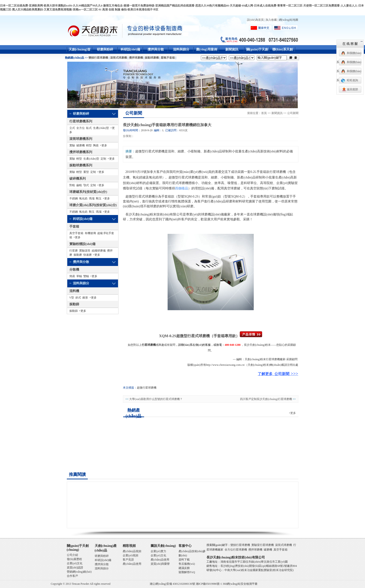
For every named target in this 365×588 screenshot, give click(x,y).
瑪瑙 (92, 198)
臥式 (89, 128)
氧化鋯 (83, 198)
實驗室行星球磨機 (263, 545)
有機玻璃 (90, 233)
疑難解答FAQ (187, 572)
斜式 (78, 298)
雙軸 (86, 276)
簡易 (72, 276)
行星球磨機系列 (81, 121)
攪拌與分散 (156, 49)
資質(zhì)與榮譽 (160, 564)
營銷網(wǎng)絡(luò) (79, 572)
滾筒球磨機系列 (81, 139)
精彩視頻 (129, 546)
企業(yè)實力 (158, 551)
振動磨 (78, 255)
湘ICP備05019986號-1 (209, 584)
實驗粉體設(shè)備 (83, 244)
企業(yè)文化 (75, 563)
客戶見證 (128, 560)
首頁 (264, 113)
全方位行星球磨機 (236, 550)
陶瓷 (96, 145)
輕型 (89, 145)
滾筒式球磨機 (118, 58)
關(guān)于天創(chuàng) (257, 54)
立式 (72, 128)
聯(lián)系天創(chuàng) (283, 54)
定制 (103, 159)
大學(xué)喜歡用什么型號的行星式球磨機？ (156, 399)
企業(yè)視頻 (130, 555)
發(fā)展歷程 (74, 559)
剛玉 (99, 198)
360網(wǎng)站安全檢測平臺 (240, 584)
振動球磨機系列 (81, 165)
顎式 (86, 185)
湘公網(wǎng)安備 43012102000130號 (172, 584)
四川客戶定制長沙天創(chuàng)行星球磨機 (266, 399)
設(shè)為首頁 (255, 20)
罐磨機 (81, 145)
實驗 (72, 145)
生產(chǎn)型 (101, 128)
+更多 (104, 145)
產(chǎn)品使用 (132, 564)
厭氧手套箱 (168, 58)
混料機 (74, 291)
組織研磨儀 (99, 251)
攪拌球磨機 (136, 58)
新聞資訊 (232, 49)
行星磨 (74, 251)
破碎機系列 (78, 179)
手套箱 (74, 227)
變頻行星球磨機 (98, 58)
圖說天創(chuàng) (163, 546)
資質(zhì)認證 (75, 568)
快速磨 (88, 255)
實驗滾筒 (85, 251)
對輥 (72, 185)
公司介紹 (72, 555)
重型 (86, 172)
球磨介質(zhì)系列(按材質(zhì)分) (93, 205)
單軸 (79, 276)
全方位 (81, 128)
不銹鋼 (74, 198)
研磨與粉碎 (105, 49)
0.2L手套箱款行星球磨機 (268, 172)
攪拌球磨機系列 (81, 152)
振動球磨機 (152, 58)
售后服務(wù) (187, 564)
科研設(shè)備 (130, 49)
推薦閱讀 (77, 474)
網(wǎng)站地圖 (289, 20)
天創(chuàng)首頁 (80, 54)
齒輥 (79, 185)
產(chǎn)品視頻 (132, 551)
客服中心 (185, 546)
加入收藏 (271, 20)
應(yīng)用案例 (207, 49)
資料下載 (184, 560)
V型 (72, 298)
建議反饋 (184, 568)
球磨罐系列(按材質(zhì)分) (88, 192)
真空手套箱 (76, 233)
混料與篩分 (181, 49)
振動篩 (74, 304)
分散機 (74, 270)
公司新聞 (134, 113)
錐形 (85, 298)
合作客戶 (72, 576)
